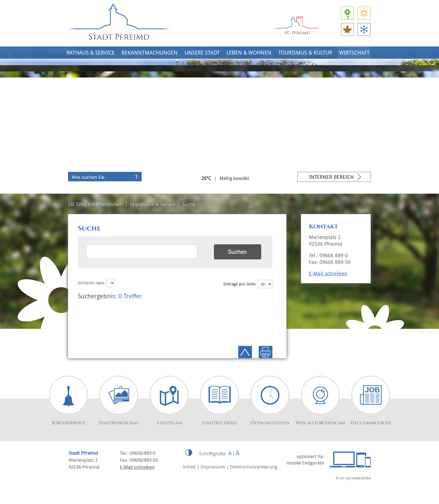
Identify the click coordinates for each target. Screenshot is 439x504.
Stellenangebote (371, 423)
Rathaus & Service (90, 53)
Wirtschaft (354, 53)
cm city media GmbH (355, 478)
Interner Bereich (331, 177)
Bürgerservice (68, 423)
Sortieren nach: (96, 283)
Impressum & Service (153, 204)
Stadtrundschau (119, 423)
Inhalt (189, 467)
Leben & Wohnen (249, 53)
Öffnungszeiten (270, 423)
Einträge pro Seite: (248, 284)
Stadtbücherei (219, 423)
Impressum (213, 467)
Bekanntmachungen (150, 53)
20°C (206, 178)
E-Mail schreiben (328, 273)
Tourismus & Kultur (305, 53)
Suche (189, 204)
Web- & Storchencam (320, 423)
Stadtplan (169, 423)
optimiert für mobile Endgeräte (305, 460)
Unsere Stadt (202, 53)
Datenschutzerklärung (254, 467)
